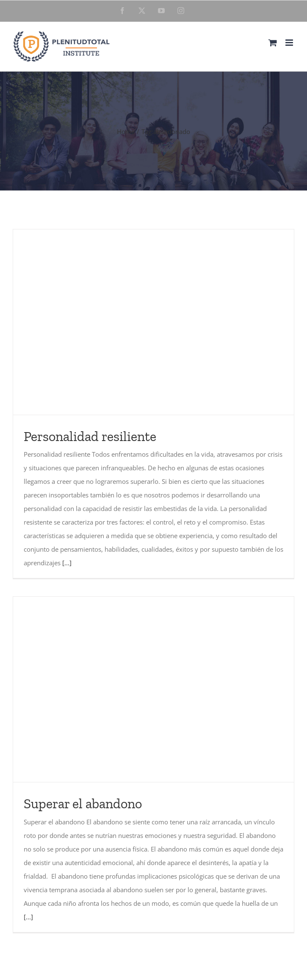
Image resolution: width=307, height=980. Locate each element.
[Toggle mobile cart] (273, 43)
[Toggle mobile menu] (290, 43)
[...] (67, 563)
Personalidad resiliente (90, 436)
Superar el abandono (83, 804)
